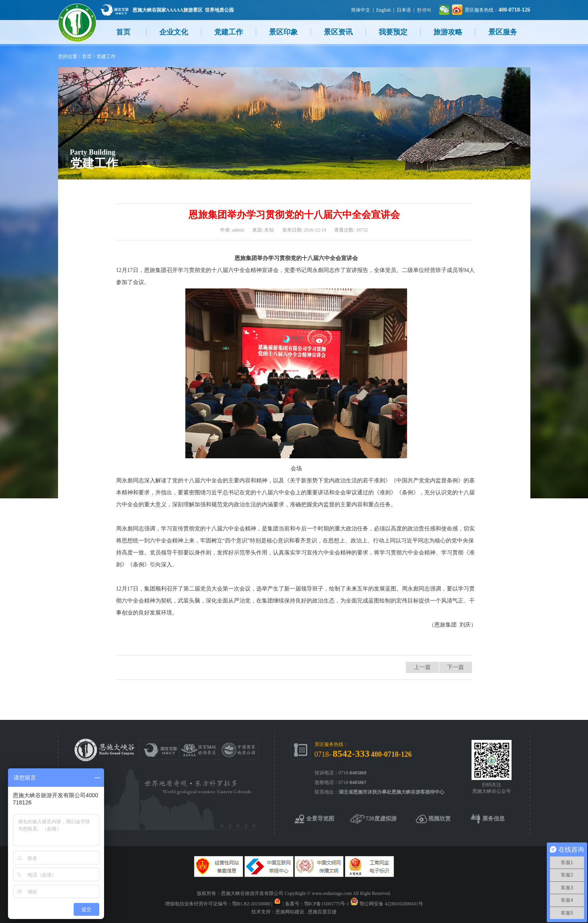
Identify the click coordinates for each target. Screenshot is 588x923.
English (384, 10)
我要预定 (393, 32)
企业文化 (174, 32)
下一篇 (456, 667)
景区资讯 (338, 32)
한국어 (424, 10)
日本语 (404, 10)
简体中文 (361, 10)
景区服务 (503, 32)
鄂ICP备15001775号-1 (327, 904)
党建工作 (229, 32)
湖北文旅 (114, 10)
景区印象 (283, 32)
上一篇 (422, 667)
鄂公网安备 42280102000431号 (391, 904)
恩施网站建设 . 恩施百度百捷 (306, 912)
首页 (123, 32)
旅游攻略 (448, 32)
